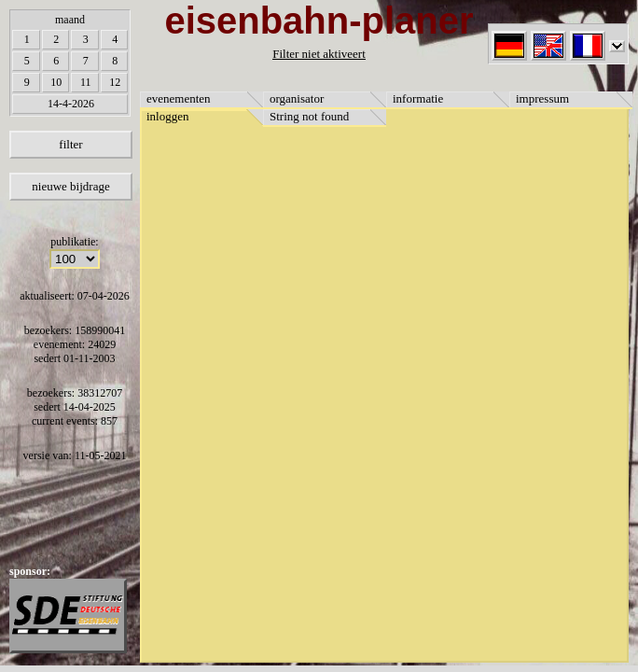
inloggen (168, 116)
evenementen (179, 98)
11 (86, 82)
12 (115, 82)
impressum (542, 98)
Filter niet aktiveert (319, 54)
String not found (309, 116)
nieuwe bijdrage (70, 186)
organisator (297, 98)
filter (70, 144)
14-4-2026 (71, 104)
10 (56, 82)
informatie (418, 98)
